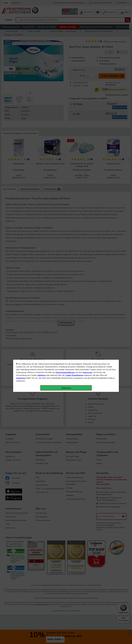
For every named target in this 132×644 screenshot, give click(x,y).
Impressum (88, 58)
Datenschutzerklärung (65, 58)
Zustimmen (21, 63)
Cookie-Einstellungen (74, 60)
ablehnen (42, 60)
